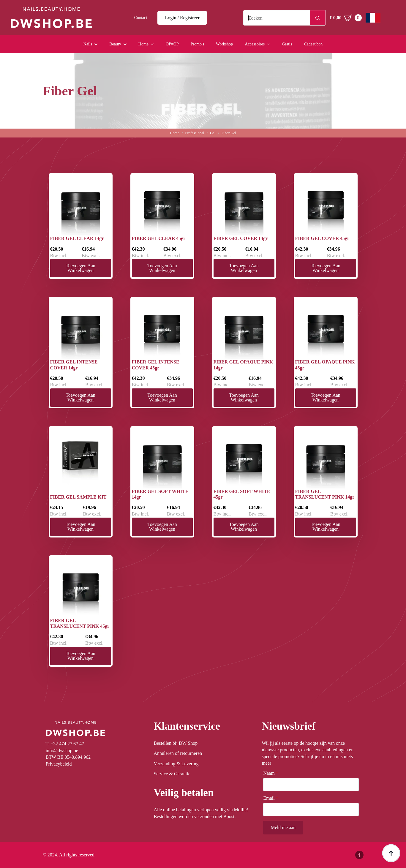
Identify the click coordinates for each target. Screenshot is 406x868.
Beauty (115, 44)
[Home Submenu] (154, 44)
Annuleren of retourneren (178, 753)
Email (271, 798)
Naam (271, 773)
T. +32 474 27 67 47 (65, 744)
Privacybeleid (59, 764)
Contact (141, 18)
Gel (213, 133)
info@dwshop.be (62, 751)
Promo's (197, 44)
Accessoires (255, 44)
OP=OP (172, 44)
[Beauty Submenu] (127, 44)
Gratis (287, 44)
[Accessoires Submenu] (270, 44)
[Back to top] (391, 853)
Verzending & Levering (176, 764)
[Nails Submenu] (98, 44)
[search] (318, 18)
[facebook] (359, 855)
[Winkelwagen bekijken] (346, 18)
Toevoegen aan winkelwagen (80, 268)
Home (143, 44)
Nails (88, 44)
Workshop (224, 44)
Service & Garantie (172, 774)
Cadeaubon (313, 44)
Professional (195, 133)
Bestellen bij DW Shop (176, 743)
